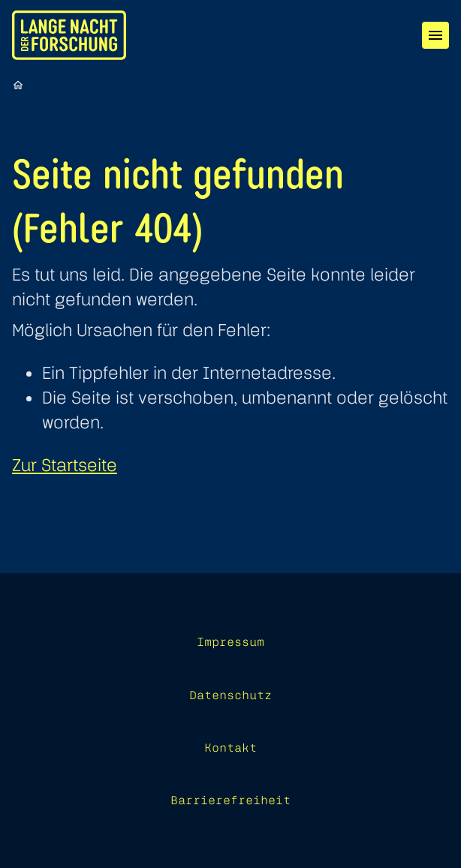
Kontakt (230, 747)
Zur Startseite (65, 465)
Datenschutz (230, 695)
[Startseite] (18, 85)
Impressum (230, 641)
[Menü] (435, 35)
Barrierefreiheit (230, 800)
